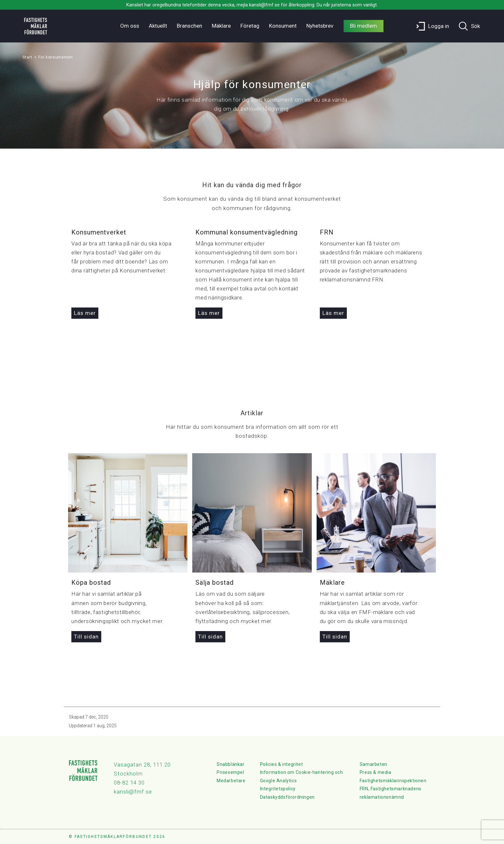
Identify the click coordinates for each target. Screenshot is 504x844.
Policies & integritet (282, 764)
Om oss (130, 26)
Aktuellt (158, 26)
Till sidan (86, 637)
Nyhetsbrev (320, 26)
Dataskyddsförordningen (287, 797)
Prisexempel (230, 772)
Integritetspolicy (278, 789)
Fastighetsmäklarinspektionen (393, 781)
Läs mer (85, 313)
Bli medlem (364, 26)
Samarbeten (373, 764)
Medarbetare (231, 781)
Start (27, 57)
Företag (250, 26)
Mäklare (221, 26)
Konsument (283, 26)
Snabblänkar (231, 764)
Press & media (376, 772)
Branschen (189, 26)
